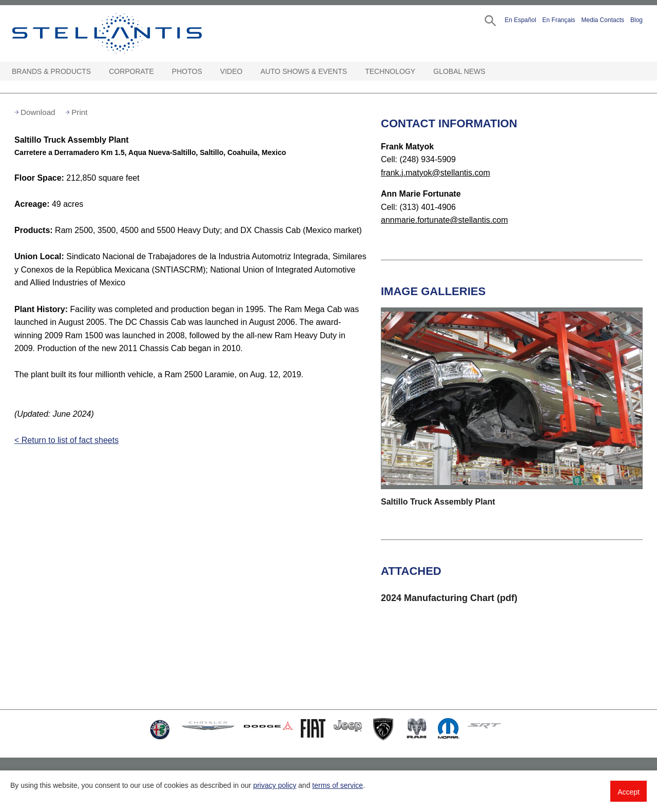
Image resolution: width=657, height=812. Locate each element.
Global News (459, 71)
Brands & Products (51, 71)
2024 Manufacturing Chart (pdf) (449, 598)
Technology (390, 71)
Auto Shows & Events (304, 71)
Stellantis (130, 33)
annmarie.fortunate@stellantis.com (444, 220)
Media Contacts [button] (603, 20)
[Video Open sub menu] (247, 72)
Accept (629, 792)
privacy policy (275, 785)
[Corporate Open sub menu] (159, 72)
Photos (187, 71)
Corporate (131, 71)
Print (79, 112)
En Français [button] (559, 20)
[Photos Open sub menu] (207, 72)
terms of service (337, 785)
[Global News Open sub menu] (491, 72)
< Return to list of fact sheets (66, 440)
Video (231, 71)
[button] (489, 20)
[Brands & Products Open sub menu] (96, 72)
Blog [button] (636, 20)
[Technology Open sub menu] (420, 72)
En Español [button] (520, 20)
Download (38, 112)
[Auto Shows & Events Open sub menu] (352, 72)
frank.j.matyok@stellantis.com (436, 173)
